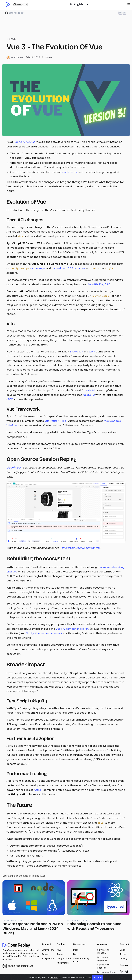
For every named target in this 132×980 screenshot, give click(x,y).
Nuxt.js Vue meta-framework (44, 633)
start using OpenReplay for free (81, 548)
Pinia (63, 421)
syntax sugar (38, 268)
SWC (11, 399)
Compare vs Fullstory (103, 951)
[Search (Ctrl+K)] (66, 13)
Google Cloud (64, 959)
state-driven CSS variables (68, 268)
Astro (37, 790)
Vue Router (52, 421)
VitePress (13, 425)
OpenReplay (14, 468)
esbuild (91, 390)
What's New (48, 950)
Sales (123, 950)
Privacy (124, 959)
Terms (123, 954)
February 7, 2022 (24, 142)
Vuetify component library (73, 629)
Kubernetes (63, 963)
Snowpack (76, 352)
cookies (54, 977)
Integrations (48, 959)
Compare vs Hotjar (107, 972)
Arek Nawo (18, 57)
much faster (70, 172)
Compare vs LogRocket (103, 959)
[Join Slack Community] (127, 971)
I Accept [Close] (97, 977)
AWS (59, 950)
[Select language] (81, 4)
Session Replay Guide (81, 960)
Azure (60, 954)
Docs (76, 950)
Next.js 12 (89, 395)
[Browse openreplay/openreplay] (122, 971)
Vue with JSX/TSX (98, 284)
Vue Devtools (112, 421)
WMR (92, 352)
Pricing (45, 954)
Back (11, 39)
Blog (76, 954)
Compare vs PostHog (103, 966)
